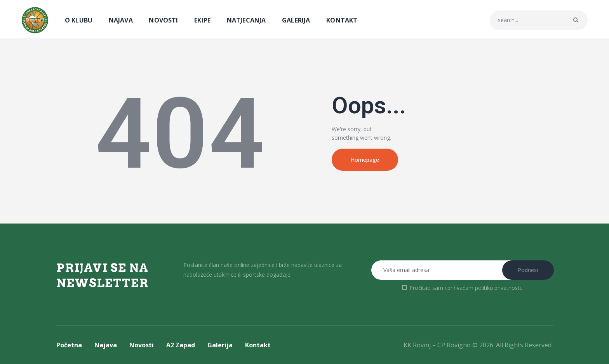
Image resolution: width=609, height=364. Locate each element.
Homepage (365, 160)
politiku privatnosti (498, 288)
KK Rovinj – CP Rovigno (437, 345)
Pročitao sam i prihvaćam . (466, 288)
